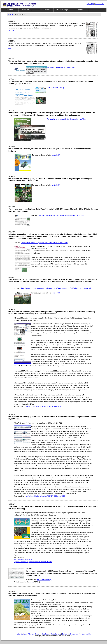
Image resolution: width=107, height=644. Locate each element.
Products (26, 10)
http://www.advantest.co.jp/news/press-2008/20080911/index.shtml (44, 243)
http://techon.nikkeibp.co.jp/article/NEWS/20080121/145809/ (45, 496)
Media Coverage (62, 10)
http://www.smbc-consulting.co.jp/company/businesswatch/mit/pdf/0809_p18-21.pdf (56, 288)
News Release (45, 10)
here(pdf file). (56, 155)
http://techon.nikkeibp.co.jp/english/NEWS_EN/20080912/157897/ (61, 215)
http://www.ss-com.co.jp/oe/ (23, 559)
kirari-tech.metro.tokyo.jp (55, 88)
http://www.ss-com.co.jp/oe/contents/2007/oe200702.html (33, 562)
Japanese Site (86, 634)
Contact (80, 10)
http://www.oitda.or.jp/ (44, 580)
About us (10, 10)
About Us (20, 634)
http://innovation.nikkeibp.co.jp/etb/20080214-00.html (43, 406)
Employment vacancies (74, 634)
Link (10, 30)
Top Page (90, 4)
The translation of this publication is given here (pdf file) (66, 119)
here (31, 582)
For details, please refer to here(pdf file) (61, 67)
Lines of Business (29, 634)
